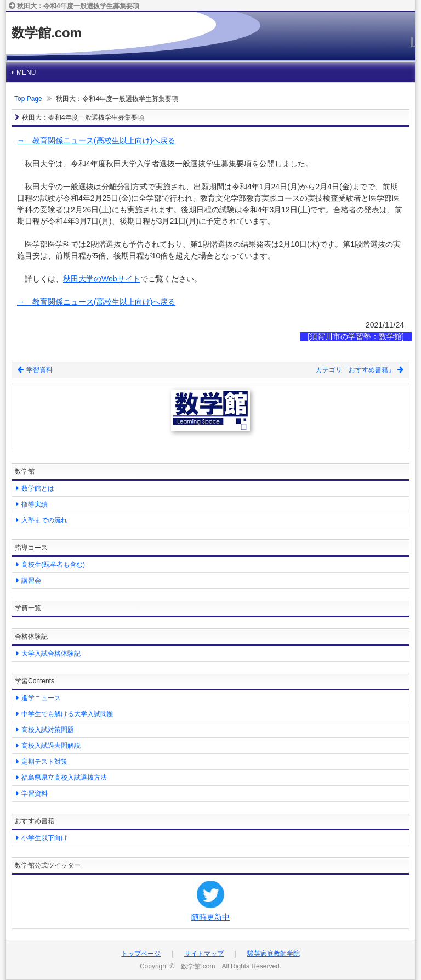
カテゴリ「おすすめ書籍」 (360, 370)
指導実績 (35, 504)
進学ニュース (41, 698)
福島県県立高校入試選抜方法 (64, 778)
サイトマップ (204, 954)
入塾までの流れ (44, 520)
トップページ (141, 954)
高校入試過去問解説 (51, 746)
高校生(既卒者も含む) (53, 565)
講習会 (31, 581)
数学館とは (38, 488)
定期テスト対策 (44, 762)
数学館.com (47, 33)
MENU (26, 72)
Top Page (28, 99)
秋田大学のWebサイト (102, 279)
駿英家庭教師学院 (274, 954)
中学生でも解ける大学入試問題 (67, 714)
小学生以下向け (44, 838)
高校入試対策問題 (48, 730)
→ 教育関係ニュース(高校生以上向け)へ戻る (96, 140)
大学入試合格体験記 (51, 654)
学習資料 (35, 370)
